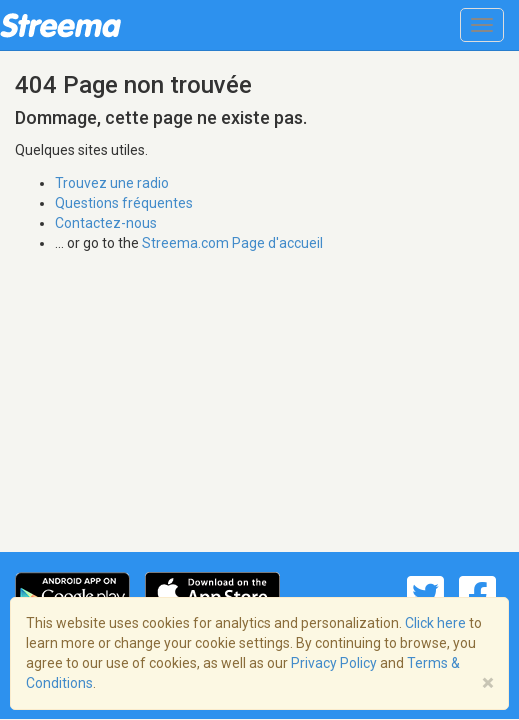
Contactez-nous (106, 223)
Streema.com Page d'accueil (232, 243)
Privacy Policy (334, 663)
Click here (435, 623)
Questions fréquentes (124, 203)
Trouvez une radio (112, 183)
